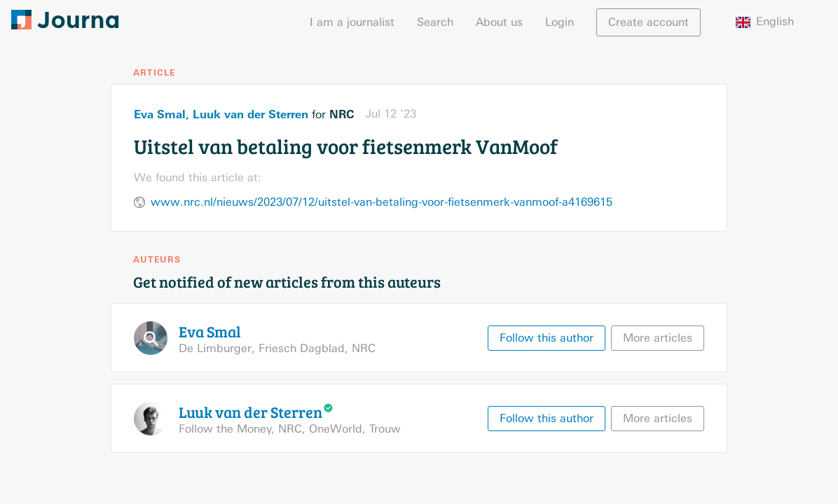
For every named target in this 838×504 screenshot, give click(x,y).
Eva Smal (160, 114)
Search (435, 22)
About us (499, 22)
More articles (658, 338)
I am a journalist (352, 22)
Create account (648, 22)
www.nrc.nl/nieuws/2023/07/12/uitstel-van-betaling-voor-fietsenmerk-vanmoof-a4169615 (382, 202)
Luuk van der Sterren (250, 114)
